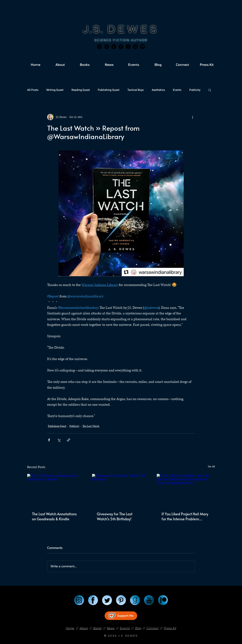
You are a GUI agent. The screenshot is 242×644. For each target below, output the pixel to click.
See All (211, 467)
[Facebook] (107, 47)
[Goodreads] (128, 47)
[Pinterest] (121, 47)
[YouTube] (149, 600)
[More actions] (192, 117)
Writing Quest (55, 90)
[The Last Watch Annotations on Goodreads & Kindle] (56, 490)
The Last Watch (91, 426)
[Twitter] (114, 47)
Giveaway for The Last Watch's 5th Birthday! (115, 516)
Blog (138, 628)
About (84, 628)
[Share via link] (69, 440)
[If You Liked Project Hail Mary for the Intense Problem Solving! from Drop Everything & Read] (186, 490)
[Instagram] (99, 47)
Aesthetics (158, 90)
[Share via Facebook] (49, 440)
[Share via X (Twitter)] (59, 440)
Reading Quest (81, 90)
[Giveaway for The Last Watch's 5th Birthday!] (121, 490)
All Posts (33, 90)
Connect (152, 628)
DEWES (133, 30)
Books (97, 628)
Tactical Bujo (136, 90)
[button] (210, 90)
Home (70, 628)
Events (177, 90)
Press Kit (170, 628)
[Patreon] (163, 600)
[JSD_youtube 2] (135, 47)
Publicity (195, 90)
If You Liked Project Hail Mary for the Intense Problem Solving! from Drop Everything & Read (185, 516)
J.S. (95, 30)
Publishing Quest (109, 90)
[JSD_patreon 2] (143, 47)
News (111, 628)
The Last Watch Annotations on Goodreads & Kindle (54, 516)
